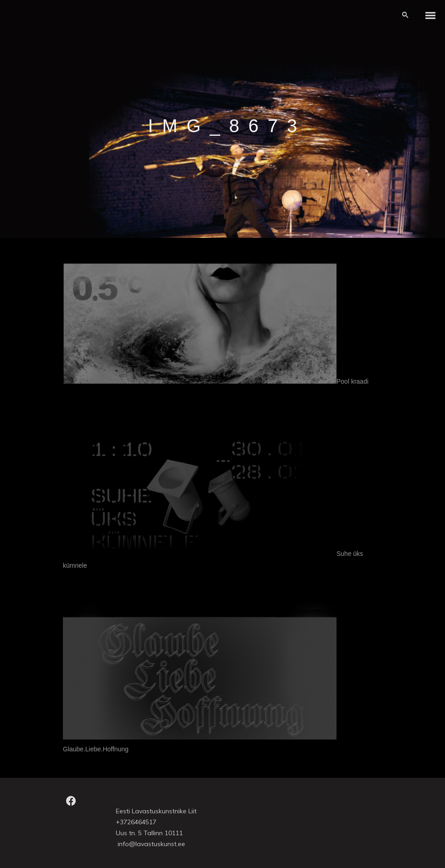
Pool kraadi (352, 381)
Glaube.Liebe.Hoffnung (96, 749)
